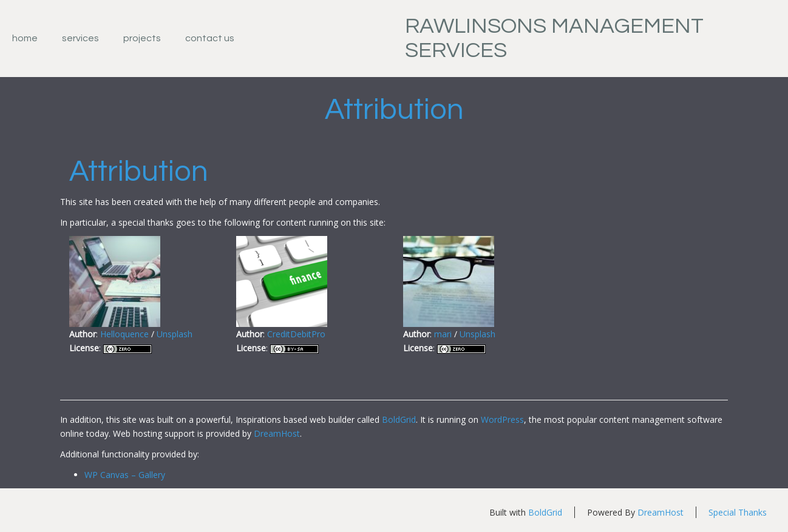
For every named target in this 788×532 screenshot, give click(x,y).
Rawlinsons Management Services (554, 38)
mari (443, 334)
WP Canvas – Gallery (125, 475)
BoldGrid (399, 419)
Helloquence (124, 334)
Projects (142, 38)
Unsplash (175, 334)
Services (80, 38)
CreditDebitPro (296, 334)
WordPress (502, 419)
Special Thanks (738, 512)
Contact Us (210, 38)
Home (25, 38)
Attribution (394, 110)
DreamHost (277, 433)
